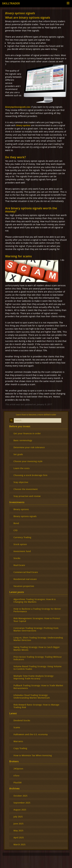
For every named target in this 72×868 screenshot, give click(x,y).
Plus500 (18, 783)
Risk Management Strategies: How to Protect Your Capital (37, 620)
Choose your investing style (28, 461)
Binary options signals (20, 13)
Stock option (20, 544)
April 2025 (19, 837)
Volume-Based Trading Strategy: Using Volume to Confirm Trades (38, 668)
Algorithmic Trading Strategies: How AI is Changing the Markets (35, 601)
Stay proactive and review (27, 496)
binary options (23, 125)
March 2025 (19, 844)
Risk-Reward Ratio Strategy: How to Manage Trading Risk (36, 706)
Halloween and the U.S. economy (31, 734)
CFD (15, 530)
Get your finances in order (27, 433)
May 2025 (18, 831)
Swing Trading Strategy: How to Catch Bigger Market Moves (37, 648)
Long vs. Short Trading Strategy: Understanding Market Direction (38, 639)
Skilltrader (11, 3)
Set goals (18, 454)
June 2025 (18, 824)
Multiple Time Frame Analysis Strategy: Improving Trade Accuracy (34, 677)
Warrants (18, 741)
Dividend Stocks (22, 720)
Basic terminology (23, 440)
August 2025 (20, 810)
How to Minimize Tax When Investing (33, 755)
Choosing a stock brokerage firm (30, 475)
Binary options (21, 509)
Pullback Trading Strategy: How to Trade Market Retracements (38, 687)
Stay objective (21, 482)
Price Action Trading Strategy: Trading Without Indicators (38, 658)
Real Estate (19, 565)
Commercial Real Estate (26, 572)
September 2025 (22, 803)
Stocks (17, 558)
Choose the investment (26, 489)
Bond (16, 523)
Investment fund (22, 551)
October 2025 (20, 796)
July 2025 (18, 817)
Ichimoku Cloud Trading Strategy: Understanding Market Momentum (32, 696)
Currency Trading (22, 537)
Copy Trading (20, 748)
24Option (18, 769)
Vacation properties (24, 586)
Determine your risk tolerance (29, 447)
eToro (16, 776)
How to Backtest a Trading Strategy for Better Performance (37, 610)
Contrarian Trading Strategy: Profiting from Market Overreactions (36, 629)
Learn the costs (22, 468)
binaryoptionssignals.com (18, 107)
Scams (17, 727)
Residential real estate (25, 579)
